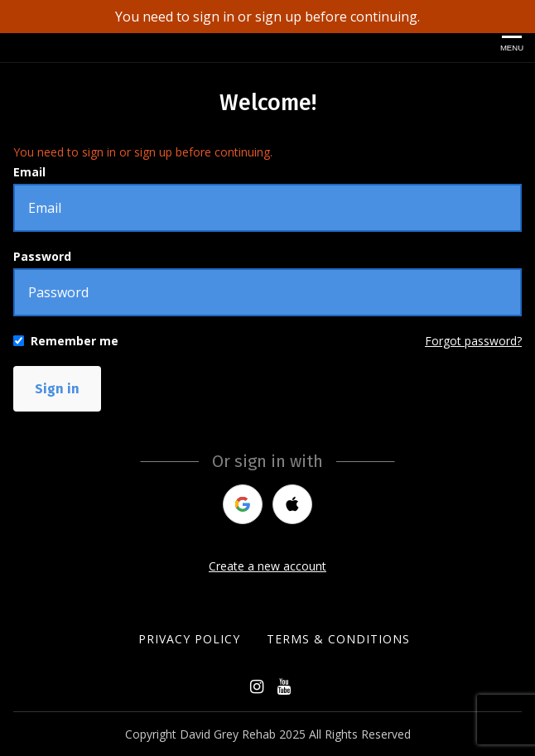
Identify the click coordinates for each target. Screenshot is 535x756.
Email (29, 172)
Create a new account (267, 566)
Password (42, 256)
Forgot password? (473, 341)
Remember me (75, 341)
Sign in (57, 389)
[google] (243, 504)
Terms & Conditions (338, 639)
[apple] (292, 504)
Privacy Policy (189, 639)
